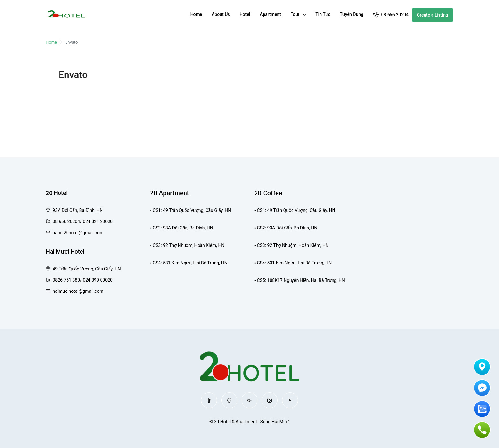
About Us (221, 14)
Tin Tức (323, 14)
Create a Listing (432, 15)
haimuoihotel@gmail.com (78, 291)
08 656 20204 (391, 15)
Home (196, 14)
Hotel (245, 14)
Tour (295, 14)
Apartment (270, 14)
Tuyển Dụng (352, 14)
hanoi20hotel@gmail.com (78, 233)
